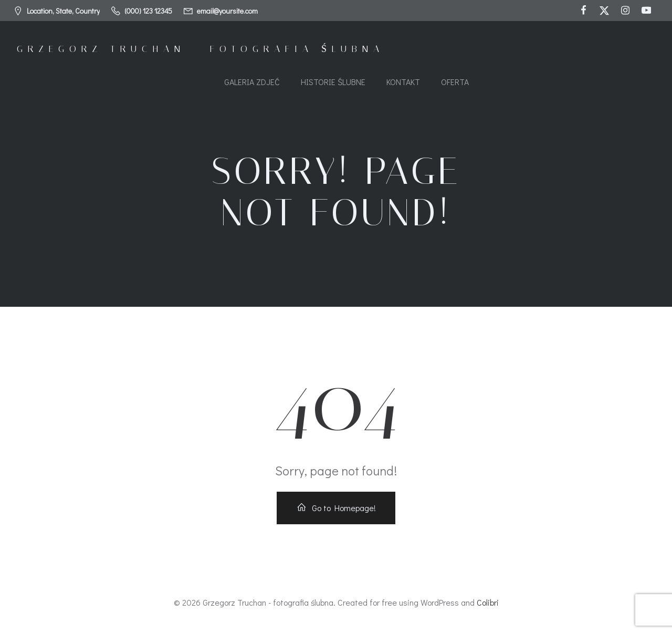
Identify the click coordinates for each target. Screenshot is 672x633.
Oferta (455, 82)
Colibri (488, 602)
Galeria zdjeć (252, 82)
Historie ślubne (333, 82)
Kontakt (403, 82)
